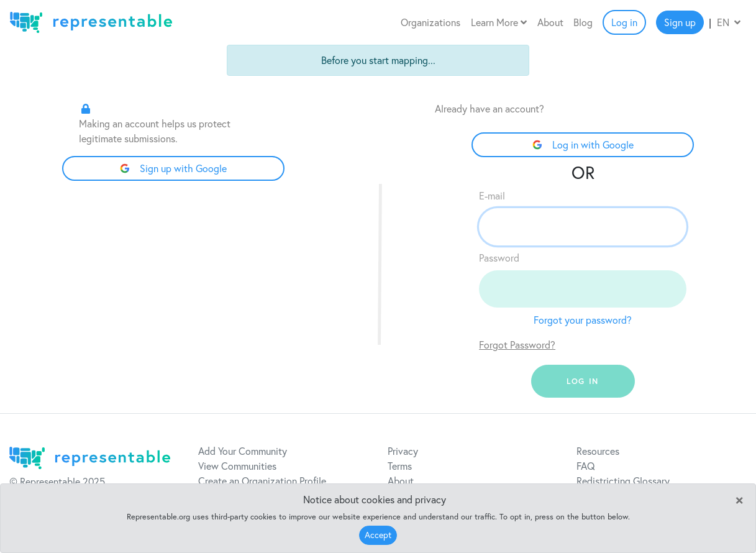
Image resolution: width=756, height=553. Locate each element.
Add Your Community (243, 451)
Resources (598, 451)
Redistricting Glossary (623, 481)
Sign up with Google (173, 168)
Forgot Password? (517, 345)
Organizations (430, 22)
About (550, 22)
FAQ (586, 466)
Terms (400, 466)
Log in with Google (583, 145)
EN (729, 22)
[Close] (739, 499)
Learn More (499, 22)
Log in (624, 22)
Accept (378, 535)
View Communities (237, 466)
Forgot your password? (583, 320)
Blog (583, 22)
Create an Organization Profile (262, 481)
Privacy (403, 451)
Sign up (680, 22)
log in (583, 381)
